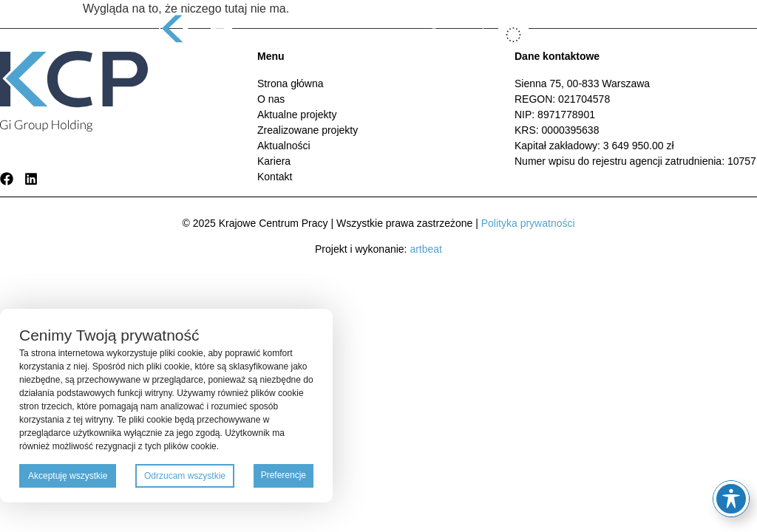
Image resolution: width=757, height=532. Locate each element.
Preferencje (284, 475)
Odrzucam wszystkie (185, 476)
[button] (586, 35)
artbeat (426, 249)
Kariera (274, 161)
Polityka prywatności (528, 223)
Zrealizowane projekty (308, 130)
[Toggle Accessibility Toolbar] (731, 499)
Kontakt (275, 177)
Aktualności (284, 146)
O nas (271, 99)
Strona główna (291, 83)
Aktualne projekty (297, 115)
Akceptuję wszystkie (68, 476)
